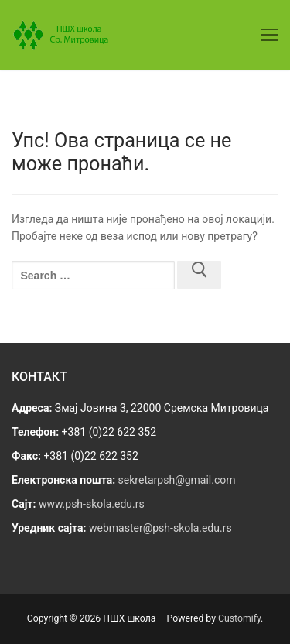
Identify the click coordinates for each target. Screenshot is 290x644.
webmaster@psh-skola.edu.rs (160, 528)
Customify (239, 618)
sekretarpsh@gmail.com (177, 480)
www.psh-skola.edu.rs (92, 504)
